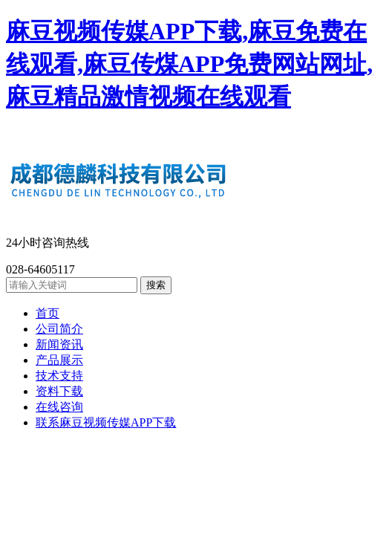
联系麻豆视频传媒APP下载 (106, 422)
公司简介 (59, 329)
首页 (48, 313)
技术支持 (59, 376)
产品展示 (59, 360)
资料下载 (59, 391)
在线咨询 (59, 407)
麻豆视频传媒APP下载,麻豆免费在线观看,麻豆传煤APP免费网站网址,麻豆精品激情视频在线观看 (189, 64)
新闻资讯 (59, 344)
